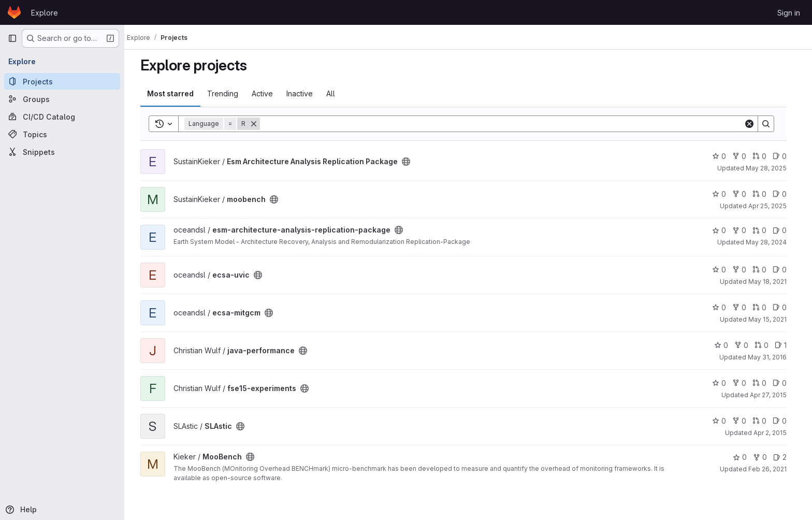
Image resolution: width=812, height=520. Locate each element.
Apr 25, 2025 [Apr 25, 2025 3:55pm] (772, 206)
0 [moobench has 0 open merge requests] (764, 194)
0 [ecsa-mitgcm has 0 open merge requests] (764, 307)
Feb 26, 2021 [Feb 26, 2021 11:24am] (772, 469)
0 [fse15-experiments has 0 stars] (724, 383)
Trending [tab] (227, 93)
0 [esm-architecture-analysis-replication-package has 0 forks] (744, 230)
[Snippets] (62, 152)
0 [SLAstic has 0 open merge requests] (764, 421)
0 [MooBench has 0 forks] (765, 457)
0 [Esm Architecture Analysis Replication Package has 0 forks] (744, 156)
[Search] (506, 124)
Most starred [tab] (175, 93)
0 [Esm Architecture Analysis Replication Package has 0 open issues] (784, 156)
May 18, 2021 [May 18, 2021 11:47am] (772, 281)
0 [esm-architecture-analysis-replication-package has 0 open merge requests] (764, 230)
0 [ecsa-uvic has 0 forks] (744, 270)
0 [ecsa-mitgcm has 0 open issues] (784, 307)
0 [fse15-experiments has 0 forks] (744, 383)
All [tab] (335, 93)
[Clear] (754, 124)
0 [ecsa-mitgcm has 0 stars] (724, 307)
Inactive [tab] (304, 93)
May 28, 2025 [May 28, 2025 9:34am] (771, 168)
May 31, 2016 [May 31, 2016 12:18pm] (772, 357)
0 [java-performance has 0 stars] (726, 345)
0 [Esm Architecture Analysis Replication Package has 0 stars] (724, 156)
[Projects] (62, 81)
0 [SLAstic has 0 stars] (724, 421)
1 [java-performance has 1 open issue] (785, 345)
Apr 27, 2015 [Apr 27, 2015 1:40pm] (773, 395)
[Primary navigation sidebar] (12, 38)
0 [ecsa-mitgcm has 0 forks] (744, 307)
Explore (45, 13)
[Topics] (62, 134)
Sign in (789, 13)
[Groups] (62, 99)
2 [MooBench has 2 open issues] (785, 457)
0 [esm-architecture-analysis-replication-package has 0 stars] (724, 230)
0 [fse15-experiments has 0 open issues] (784, 383)
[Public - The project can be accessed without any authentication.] (411, 162)
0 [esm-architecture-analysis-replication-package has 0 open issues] (784, 230)
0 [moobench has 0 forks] (744, 194)
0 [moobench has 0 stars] (724, 194)
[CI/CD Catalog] (62, 117)
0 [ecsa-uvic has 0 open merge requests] (764, 270)
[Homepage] (14, 12)
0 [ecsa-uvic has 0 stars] (724, 270)
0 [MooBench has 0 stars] (744, 457)
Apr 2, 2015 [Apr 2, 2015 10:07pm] (775, 433)
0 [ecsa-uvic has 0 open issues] (784, 270)
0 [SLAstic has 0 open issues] (784, 421)
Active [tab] (267, 93)
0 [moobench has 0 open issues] (784, 194)
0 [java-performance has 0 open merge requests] (766, 345)
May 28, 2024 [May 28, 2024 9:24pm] (771, 242)
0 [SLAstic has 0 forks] (744, 421)
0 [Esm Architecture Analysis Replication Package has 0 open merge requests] (764, 156)
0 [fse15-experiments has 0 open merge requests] (764, 383)
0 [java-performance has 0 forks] (746, 345)
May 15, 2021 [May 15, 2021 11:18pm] (772, 319)
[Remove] (258, 124)
